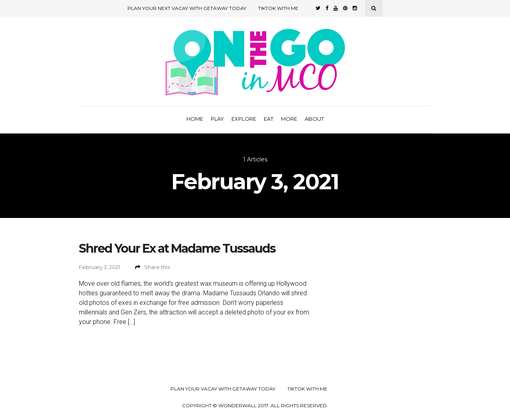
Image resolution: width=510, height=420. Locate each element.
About (314, 119)
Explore (244, 119)
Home (195, 119)
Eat (269, 119)
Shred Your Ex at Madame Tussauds (177, 248)
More (289, 119)
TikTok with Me (278, 8)
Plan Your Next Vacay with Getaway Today (187, 8)
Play (217, 119)
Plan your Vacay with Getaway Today (223, 389)
